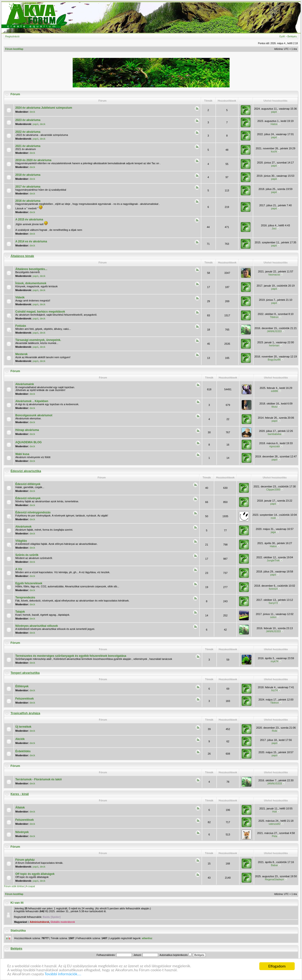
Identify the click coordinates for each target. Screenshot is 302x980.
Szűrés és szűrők (27, 555)
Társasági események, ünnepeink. (38, 340)
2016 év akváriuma (28, 201)
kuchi (274, 151)
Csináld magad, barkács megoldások (40, 312)
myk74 (274, 661)
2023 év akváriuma (28, 120)
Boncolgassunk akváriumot (34, 415)
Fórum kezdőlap (14, 49)
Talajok (20, 612)
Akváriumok (23, 527)
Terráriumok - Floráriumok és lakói (39, 779)
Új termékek (23, 727)
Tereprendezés (25, 597)
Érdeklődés (23, 751)
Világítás (21, 541)
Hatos (274, 124)
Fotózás (21, 326)
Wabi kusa (22, 454)
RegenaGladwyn (275, 879)
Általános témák (22, 256)
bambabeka (275, 434)
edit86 (274, 391)
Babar (275, 865)
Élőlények (22, 686)
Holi (275, 812)
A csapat (30, 886)
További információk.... (63, 974)
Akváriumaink (25, 384)
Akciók (20, 739)
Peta (275, 836)
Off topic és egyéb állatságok (35, 874)
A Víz (19, 569)
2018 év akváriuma (28, 175)
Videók (20, 297)
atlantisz (147, 938)
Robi (275, 731)
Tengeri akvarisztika (25, 673)
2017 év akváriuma (28, 187)
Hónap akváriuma (27, 430)
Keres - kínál (20, 794)
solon (273, 617)
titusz (275, 407)
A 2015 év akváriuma (29, 219)
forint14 (273, 589)
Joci (274, 228)
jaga (273, 532)
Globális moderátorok (63, 922)
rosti (273, 518)
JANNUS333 (274, 331)
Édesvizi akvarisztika (26, 471)
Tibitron (274, 317)
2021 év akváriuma (28, 146)
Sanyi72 (273, 603)
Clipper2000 (273, 490)
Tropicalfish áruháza (25, 713)
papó (274, 112)
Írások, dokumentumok (31, 283)
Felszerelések (25, 699)
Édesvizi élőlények (28, 484)
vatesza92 (274, 824)
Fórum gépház (25, 860)
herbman (274, 345)
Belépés (292, 36)
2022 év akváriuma (28, 132)
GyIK (282, 36)
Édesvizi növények (28, 498)
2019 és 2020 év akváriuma (33, 160)
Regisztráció (12, 36)
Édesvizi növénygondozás (33, 512)
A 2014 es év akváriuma (31, 241)
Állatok (20, 808)
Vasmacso (274, 275)
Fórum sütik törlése (14, 886)
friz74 (275, 690)
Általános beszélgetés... (31, 269)
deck (32, 112)
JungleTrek (273, 560)
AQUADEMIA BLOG (29, 442)
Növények (22, 832)
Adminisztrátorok (39, 922)
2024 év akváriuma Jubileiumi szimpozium (44, 108)
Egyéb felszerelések (29, 583)
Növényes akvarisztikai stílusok (37, 626)
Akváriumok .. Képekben (32, 401)
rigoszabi (274, 446)
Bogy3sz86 (274, 360)
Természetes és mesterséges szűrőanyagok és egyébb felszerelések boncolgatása (71, 656)
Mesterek (21, 354)
